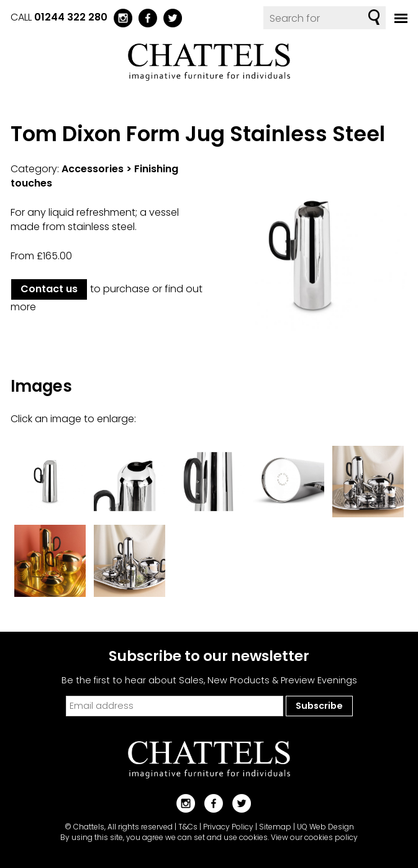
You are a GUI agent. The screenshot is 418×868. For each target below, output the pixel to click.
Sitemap (275, 827)
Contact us (49, 289)
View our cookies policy (314, 837)
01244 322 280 (71, 17)
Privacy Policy (228, 827)
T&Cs (188, 827)
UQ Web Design (325, 827)
